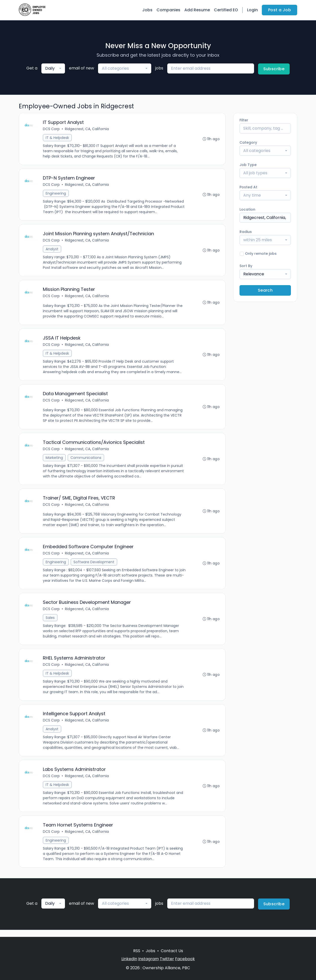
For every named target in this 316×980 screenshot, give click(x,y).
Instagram (148, 959)
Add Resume (197, 10)
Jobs (147, 10)
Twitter (167, 959)
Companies (168, 10)
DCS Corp (52, 129)
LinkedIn (129, 959)
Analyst (52, 250)
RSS (137, 951)
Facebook (185, 959)
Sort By (246, 266)
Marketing (55, 461)
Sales (50, 622)
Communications (86, 461)
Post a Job (280, 10)
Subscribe (274, 69)
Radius (246, 232)
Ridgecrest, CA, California (87, 129)
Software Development (94, 566)
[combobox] (53, 68)
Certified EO (226, 10)
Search (265, 290)
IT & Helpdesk (58, 138)
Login (252, 10)
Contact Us (172, 951)
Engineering (56, 194)
